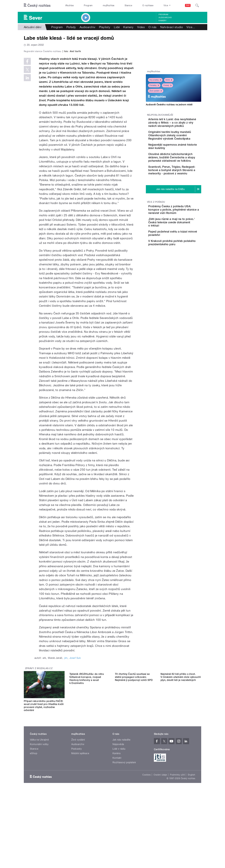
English (191, 839)
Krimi (169, 80)
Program (88, 5)
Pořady (71, 27)
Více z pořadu (156, 226)
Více (191, 27)
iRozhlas (70, 5)
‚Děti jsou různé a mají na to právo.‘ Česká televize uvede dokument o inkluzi (182, 250)
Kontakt (117, 822)
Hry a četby (155, 80)
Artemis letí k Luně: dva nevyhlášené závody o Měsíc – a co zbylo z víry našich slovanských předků (183, 124)
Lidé (117, 27)
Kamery (163, 21)
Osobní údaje (160, 839)
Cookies (146, 839)
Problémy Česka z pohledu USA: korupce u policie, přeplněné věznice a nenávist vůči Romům (183, 235)
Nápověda (118, 808)
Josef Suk (75, 722)
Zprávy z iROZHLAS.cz (39, 733)
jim (66, 722)
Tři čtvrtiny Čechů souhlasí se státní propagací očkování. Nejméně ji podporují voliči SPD (134, 768)
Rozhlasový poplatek (124, 827)
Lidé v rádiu (119, 813)
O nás (152, 27)
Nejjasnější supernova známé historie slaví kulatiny (180, 155)
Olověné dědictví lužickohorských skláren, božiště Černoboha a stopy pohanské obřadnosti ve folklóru (183, 172)
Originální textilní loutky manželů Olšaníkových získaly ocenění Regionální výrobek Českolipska (183, 140)
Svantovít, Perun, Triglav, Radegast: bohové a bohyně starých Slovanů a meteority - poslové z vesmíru (182, 191)
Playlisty (105, 27)
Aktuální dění (33, 27)
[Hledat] (197, 5)
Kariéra (116, 818)
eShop (34, 818)
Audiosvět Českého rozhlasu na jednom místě (169, 105)
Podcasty (77, 813)
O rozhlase (148, 5)
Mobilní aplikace (80, 818)
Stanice (128, 5)
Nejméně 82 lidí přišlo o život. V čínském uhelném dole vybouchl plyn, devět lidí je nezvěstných (181, 768)
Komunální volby (39, 808)
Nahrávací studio (172, 27)
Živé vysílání (156, 91)
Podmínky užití (177, 839)
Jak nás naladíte (122, 804)
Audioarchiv (165, 18)
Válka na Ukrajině (39, 804)
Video (141, 27)
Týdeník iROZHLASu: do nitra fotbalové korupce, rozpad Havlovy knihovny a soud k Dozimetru (87, 770)
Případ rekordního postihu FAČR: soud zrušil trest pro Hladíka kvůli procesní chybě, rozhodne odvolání (44, 770)
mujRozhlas (109, 5)
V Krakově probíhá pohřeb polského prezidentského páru (183, 277)
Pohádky (154, 85)
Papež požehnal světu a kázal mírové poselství (181, 262)
